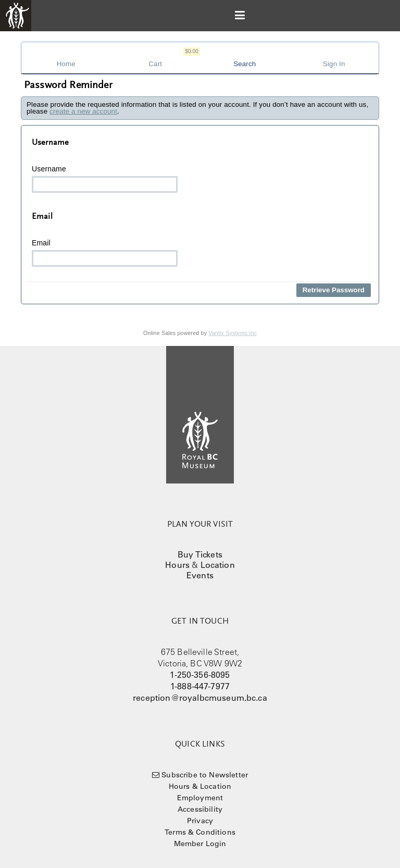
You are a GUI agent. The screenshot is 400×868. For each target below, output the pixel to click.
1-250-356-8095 (200, 675)
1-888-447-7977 (200, 686)
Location (218, 565)
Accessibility (200, 809)
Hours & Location (200, 786)
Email (105, 253)
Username (105, 179)
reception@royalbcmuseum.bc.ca (200, 698)
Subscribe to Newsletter (205, 775)
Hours (177, 565)
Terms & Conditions (200, 832)
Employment (200, 798)
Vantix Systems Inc (233, 333)
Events (200, 575)
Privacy (200, 821)
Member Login (200, 844)
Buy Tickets (200, 554)
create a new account (83, 111)
